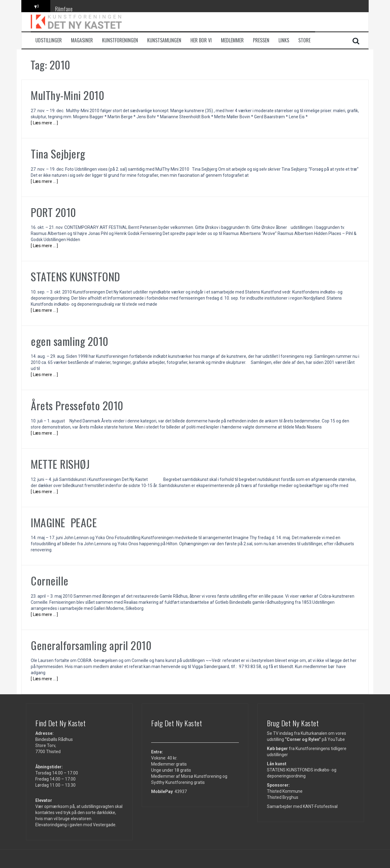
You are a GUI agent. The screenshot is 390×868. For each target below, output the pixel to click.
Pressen (261, 40)
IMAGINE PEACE (64, 522)
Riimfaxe (64, 9)
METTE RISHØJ (60, 464)
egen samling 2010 (70, 341)
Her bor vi (201, 40)
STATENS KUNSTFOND (77, 276)
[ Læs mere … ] (44, 123)
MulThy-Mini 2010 (67, 95)
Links (284, 40)
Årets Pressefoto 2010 (77, 405)
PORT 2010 (53, 212)
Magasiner (82, 40)
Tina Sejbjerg (58, 153)
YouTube (336, 739)
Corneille (50, 580)
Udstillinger (49, 40)
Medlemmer (232, 40)
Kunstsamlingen (164, 40)
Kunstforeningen (120, 40)
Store (304, 40)
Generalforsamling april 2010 (91, 645)
